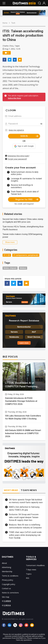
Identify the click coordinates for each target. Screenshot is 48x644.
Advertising (6, 567)
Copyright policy (9, 584)
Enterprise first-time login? (18, 156)
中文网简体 (6, 605)
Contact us (6, 588)
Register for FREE (27, 199)
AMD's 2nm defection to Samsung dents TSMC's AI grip (24, 508)
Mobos (23, 268)
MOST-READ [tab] (11, 490)
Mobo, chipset (10, 268)
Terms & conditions (10, 576)
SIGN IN (29, 136)
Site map (6, 597)
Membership (7, 571)
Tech (13, 23)
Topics (29, 574)
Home (5, 23)
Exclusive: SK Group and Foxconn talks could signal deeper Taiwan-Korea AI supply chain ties (24, 517)
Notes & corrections (10, 593)
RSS (28, 578)
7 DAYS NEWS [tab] (29, 490)
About (4, 563)
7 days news (31, 570)
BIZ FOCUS (10, 357)
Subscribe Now (14, 98)
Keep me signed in (16, 130)
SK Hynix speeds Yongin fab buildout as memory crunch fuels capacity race (26, 501)
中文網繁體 (6, 601)
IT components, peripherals (26, 255)
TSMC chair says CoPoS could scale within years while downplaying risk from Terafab (25, 535)
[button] (24, 146)
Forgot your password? (17, 159)
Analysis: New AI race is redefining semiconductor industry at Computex (25, 526)
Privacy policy (7, 580)
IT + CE (7, 255)
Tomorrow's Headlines (35, 565)
